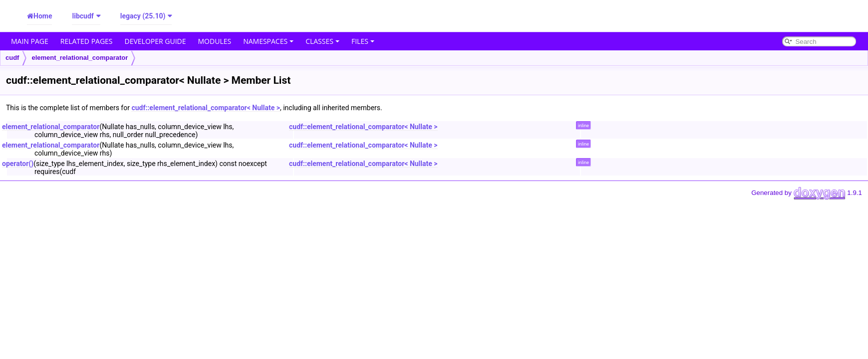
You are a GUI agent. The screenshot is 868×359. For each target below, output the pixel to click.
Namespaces (268, 41)
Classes (322, 41)
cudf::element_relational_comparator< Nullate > (206, 108)
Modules (215, 41)
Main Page (30, 41)
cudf (12, 58)
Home (43, 16)
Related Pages (87, 41)
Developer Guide (155, 41)
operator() (18, 164)
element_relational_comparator (80, 58)
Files (363, 41)
